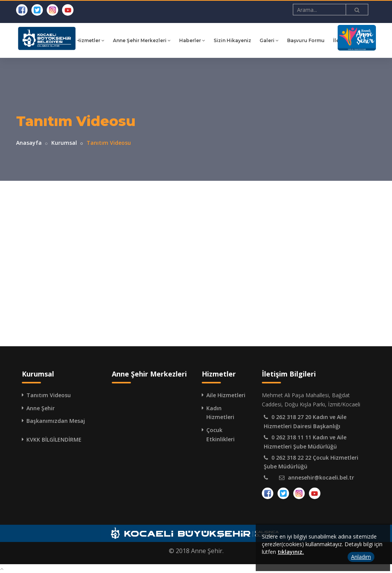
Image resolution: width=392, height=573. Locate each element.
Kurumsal (64, 143)
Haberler (203, 40)
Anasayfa (29, 143)
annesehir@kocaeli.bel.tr (321, 477)
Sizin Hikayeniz (243, 40)
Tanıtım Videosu (49, 395)
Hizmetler (101, 40)
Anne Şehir (41, 408)
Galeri (279, 40)
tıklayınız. (291, 552)
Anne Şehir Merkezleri (152, 40)
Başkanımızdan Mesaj (56, 421)
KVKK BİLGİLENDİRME (54, 440)
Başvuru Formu (316, 40)
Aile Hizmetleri (226, 395)
